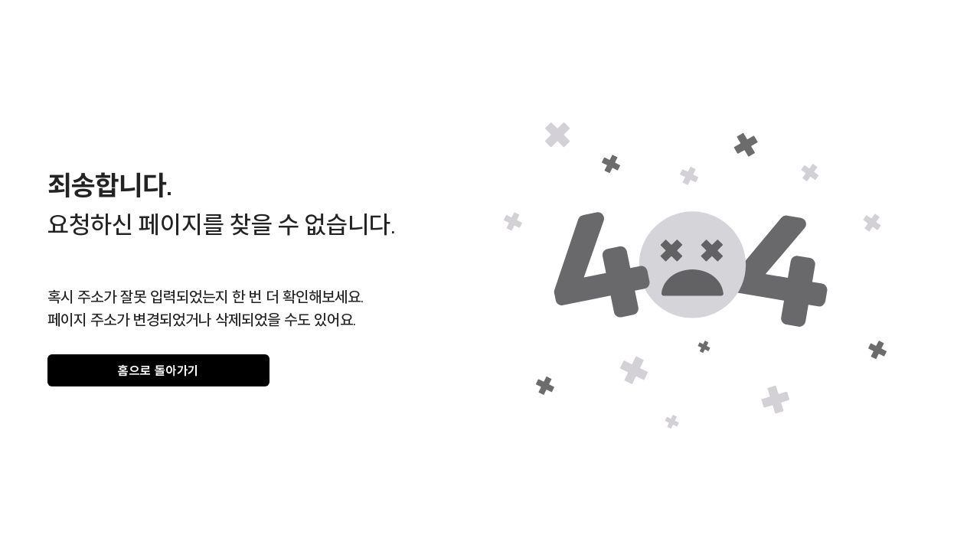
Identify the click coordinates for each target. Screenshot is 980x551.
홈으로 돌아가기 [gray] (158, 370)
